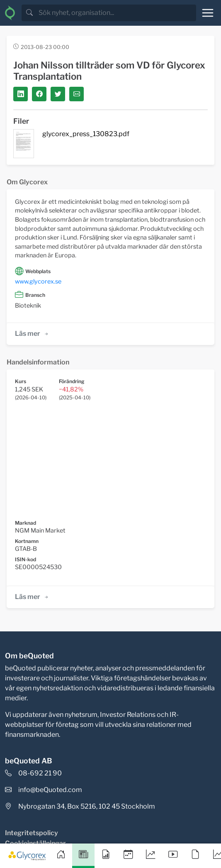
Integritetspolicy (32, 833)
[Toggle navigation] (208, 13)
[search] (117, 13)
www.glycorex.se (38, 281)
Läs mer (32, 334)
